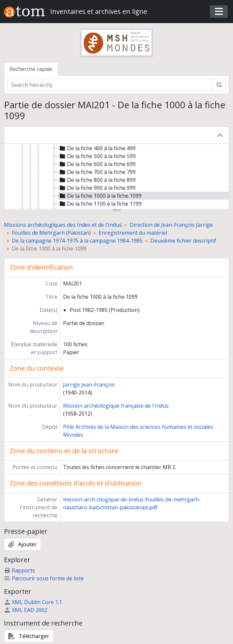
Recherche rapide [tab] (31, 69)
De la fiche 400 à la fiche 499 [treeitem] (97, 148)
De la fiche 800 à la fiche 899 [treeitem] (97, 180)
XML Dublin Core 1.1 (33, 602)
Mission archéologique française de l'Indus (116, 406)
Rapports (19, 570)
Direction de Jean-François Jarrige (171, 225)
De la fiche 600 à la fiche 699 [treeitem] (97, 164)
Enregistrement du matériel (133, 233)
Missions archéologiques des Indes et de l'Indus (63, 225)
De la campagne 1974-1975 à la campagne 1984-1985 (77, 241)
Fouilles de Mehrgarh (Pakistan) (51, 233)
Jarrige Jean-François (89, 385)
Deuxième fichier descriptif (183, 241)
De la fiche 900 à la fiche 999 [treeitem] (97, 188)
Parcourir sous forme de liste (44, 578)
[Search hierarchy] (110, 85)
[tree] (116, 177)
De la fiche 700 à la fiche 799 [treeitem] (97, 172)
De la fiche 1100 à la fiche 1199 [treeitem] (100, 204)
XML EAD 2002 (26, 610)
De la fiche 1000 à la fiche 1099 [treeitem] (100, 196)
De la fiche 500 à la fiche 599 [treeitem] (97, 156)
